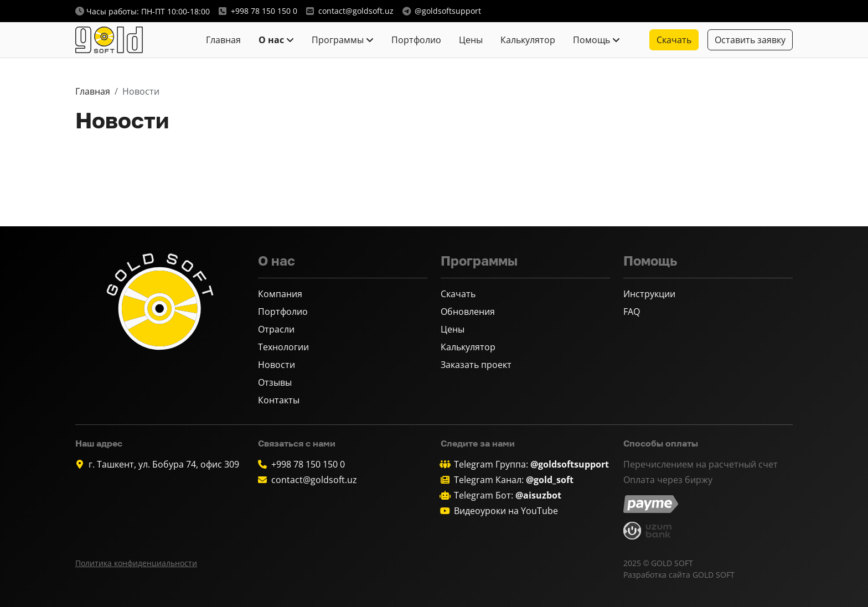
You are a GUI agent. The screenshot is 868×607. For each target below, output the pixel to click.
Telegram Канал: (514, 480)
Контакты (279, 400)
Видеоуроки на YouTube (506, 511)
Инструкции (649, 294)
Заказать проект (476, 365)
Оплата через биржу (668, 480)
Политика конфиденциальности (136, 563)
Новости (277, 365)
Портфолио (416, 40)
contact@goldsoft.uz (314, 480)
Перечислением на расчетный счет (701, 464)
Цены (471, 40)
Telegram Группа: (531, 464)
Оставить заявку (750, 40)
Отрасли (276, 329)
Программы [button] (338, 40)
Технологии (283, 347)
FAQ (632, 312)
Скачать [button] (674, 40)
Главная (223, 40)
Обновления (468, 312)
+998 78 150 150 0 (308, 464)
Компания (280, 294)
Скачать (458, 294)
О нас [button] (271, 40)
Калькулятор (528, 40)
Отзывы (275, 382)
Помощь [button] (591, 40)
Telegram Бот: (508, 495)
